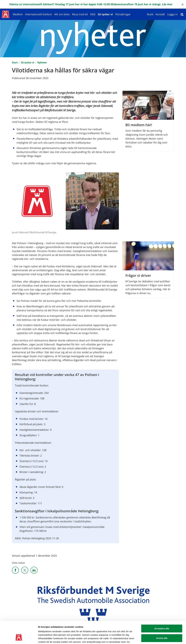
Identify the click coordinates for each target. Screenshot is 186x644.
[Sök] (182, 14)
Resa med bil (80, 14)
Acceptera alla (162, 610)
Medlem (18, 14)
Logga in (172, 14)
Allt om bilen (62, 14)
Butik (150, 14)
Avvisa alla (162, 619)
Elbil (93, 14)
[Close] (183, 4)
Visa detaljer (158, 638)
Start (15, 62)
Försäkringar (123, 14)
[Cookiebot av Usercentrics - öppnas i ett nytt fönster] (19, 638)
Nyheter (42, 62)
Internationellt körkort (39, 14)
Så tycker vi (105, 14)
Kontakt (160, 14)
